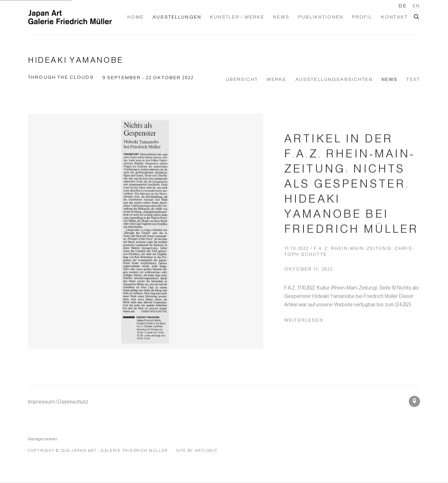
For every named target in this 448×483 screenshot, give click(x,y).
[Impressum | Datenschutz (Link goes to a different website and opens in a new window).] (58, 402)
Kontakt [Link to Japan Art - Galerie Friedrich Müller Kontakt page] (394, 17)
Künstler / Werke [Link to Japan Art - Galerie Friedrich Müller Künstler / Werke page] (237, 17)
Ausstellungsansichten (334, 79)
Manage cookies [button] (43, 439)
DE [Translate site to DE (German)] (402, 6)
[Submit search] (417, 16)
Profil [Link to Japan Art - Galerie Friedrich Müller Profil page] (362, 17)
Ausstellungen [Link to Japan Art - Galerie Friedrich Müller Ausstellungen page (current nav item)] (177, 17)
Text (413, 79)
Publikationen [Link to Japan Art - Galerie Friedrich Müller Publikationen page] (321, 17)
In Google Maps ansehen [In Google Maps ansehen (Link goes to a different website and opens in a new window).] (414, 401)
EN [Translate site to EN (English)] (416, 6)
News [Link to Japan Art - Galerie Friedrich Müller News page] (281, 17)
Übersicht (242, 79)
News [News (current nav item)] (390, 79)
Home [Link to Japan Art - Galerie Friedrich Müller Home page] (136, 17)
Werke (277, 79)
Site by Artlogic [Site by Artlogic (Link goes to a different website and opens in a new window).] (197, 450)
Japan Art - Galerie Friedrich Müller (70, 17)
